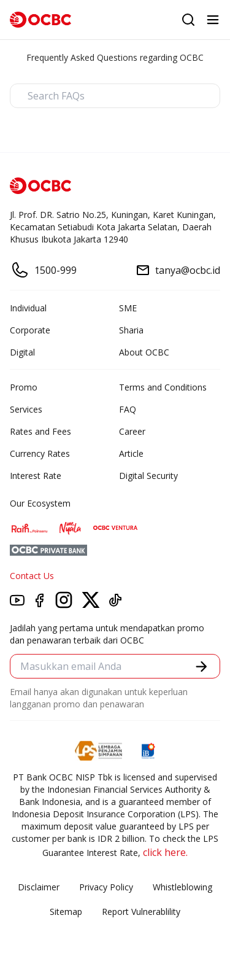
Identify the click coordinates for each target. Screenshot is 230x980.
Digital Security (148, 476)
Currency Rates (40, 453)
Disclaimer (39, 887)
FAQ (128, 409)
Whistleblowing (182, 887)
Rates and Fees (40, 431)
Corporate (30, 330)
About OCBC (144, 352)
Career (132, 431)
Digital (22, 352)
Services (26, 409)
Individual (28, 308)
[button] (201, 667)
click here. (165, 852)
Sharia (131, 330)
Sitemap (66, 912)
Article (131, 453)
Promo (24, 387)
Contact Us (32, 576)
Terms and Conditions (163, 387)
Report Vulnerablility (141, 912)
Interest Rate (36, 476)
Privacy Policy (106, 887)
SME (128, 308)
